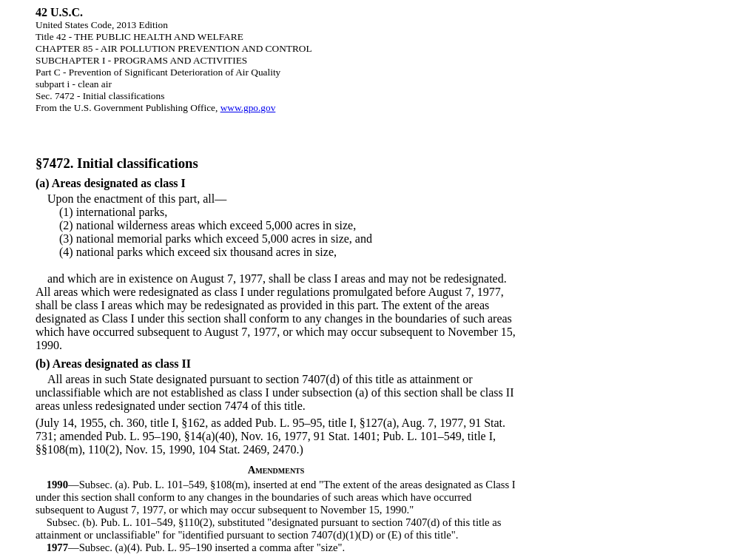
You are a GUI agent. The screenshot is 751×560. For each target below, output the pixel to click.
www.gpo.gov (248, 108)
